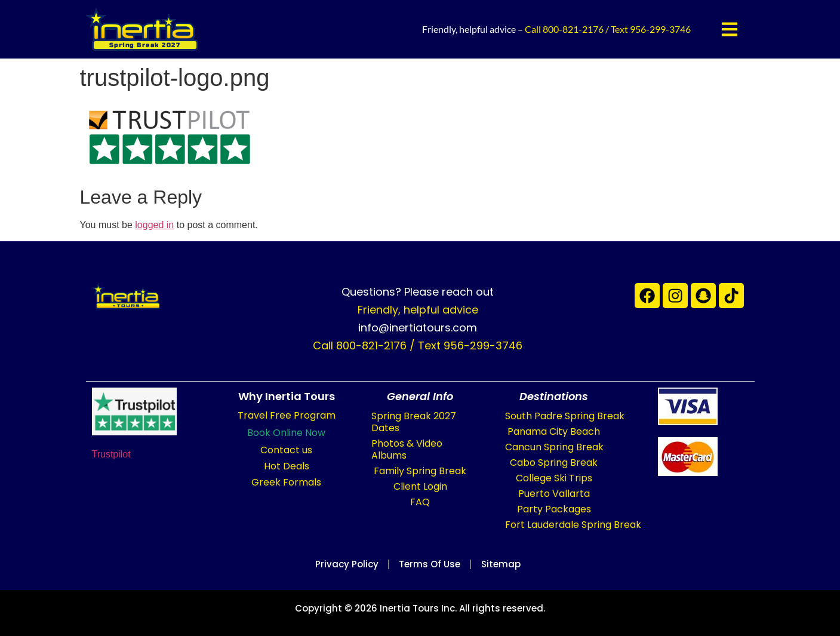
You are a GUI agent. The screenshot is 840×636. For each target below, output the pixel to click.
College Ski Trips (554, 478)
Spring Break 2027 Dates (414, 422)
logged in (154, 225)
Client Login (420, 486)
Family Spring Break (420, 471)
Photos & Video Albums (407, 449)
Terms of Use (430, 564)
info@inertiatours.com (418, 328)
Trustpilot (111, 454)
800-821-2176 (573, 29)
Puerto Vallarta (554, 494)
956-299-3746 (660, 29)
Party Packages (554, 509)
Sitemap (508, 564)
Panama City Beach (554, 431)
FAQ (420, 502)
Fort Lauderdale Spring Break (573, 525)
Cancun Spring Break (554, 447)
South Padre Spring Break (565, 416)
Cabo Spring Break (554, 463)
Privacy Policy (340, 564)
